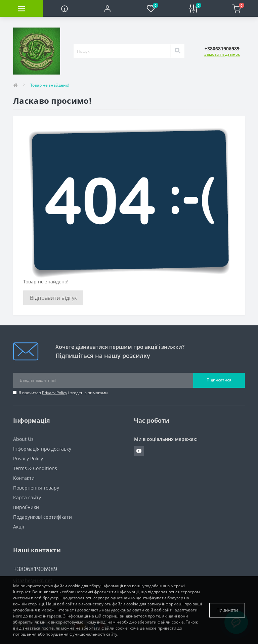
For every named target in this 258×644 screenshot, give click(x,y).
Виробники (26, 507)
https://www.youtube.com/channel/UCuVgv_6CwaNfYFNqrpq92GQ (139, 451)
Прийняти (227, 610)
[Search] (177, 51)
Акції (19, 527)
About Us (23, 439)
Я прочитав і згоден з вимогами (63, 393)
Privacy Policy (55, 393)
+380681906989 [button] (35, 569)
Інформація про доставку (42, 449)
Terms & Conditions (35, 468)
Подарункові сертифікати (42, 517)
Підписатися (219, 380)
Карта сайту (27, 497)
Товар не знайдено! (50, 85)
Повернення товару (36, 488)
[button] (107, 8)
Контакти (24, 478)
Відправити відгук (53, 298)
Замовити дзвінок (222, 54)
